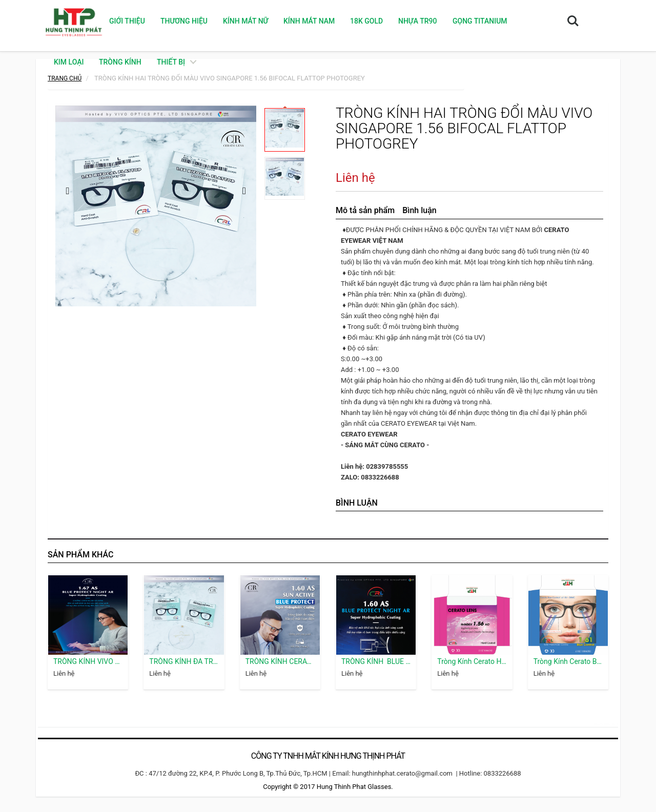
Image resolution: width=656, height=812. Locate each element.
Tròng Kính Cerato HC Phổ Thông (472, 661)
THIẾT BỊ (171, 62)
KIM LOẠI (69, 62)
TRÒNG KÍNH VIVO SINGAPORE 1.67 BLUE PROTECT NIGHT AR (88, 661)
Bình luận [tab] (419, 210)
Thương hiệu (184, 21)
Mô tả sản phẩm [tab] (365, 210)
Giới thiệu (127, 21)
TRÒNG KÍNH (120, 62)
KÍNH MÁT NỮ (245, 21)
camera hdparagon (605, 724)
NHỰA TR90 (417, 21)
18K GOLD (366, 21)
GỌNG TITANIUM (480, 21)
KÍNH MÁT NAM (309, 21)
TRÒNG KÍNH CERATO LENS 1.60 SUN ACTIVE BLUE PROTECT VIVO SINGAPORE (280, 661)
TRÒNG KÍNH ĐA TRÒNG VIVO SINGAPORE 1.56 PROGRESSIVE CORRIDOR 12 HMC (184, 661)
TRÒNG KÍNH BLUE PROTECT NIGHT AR (376, 661)
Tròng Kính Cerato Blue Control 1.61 (568, 661)
